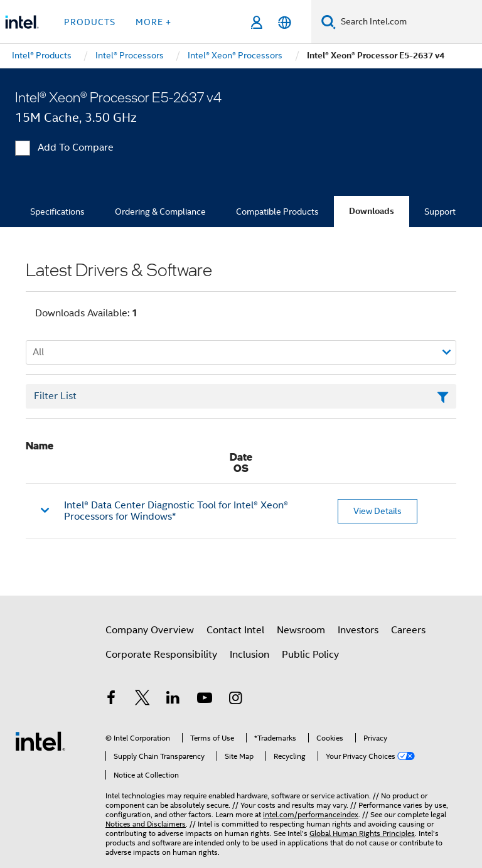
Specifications (57, 212)
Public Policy (310, 655)
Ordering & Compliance (160, 212)
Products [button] (90, 22)
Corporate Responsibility (161, 655)
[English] (285, 22)
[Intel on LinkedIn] (173, 700)
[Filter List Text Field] (241, 397)
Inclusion (249, 655)
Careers (408, 630)
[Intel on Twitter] (142, 700)
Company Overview (150, 630)
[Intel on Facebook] (111, 700)
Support (440, 212)
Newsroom (301, 630)
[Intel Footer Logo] (40, 741)
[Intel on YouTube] (205, 700)
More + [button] (153, 22)
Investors (358, 630)
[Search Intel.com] (409, 22)
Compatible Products (277, 212)
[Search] (329, 22)
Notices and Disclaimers (146, 824)
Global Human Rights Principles (362, 833)
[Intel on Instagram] (235, 700)
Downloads (372, 211)
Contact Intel (235, 630)
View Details (378, 511)
